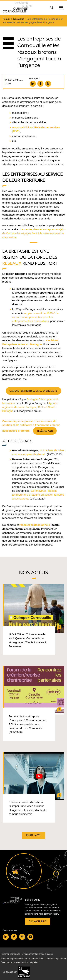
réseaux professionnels (35, 525)
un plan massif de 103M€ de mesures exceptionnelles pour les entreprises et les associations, (35, 317)
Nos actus (19, 19)
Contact (62, 959)
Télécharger (45, 431)
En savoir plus (38, 921)
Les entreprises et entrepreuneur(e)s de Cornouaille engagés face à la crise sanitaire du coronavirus (33, 233)
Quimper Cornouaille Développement (18, 954)
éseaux (13, 263)
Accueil (7, 19)
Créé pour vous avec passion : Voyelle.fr (20, 963)
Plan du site (51, 959)
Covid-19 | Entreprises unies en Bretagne (34, 391)
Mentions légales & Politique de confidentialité (22, 959)
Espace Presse (44, 954)
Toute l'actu (33, 835)
